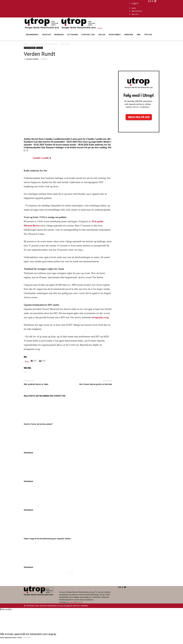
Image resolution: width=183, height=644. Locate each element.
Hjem (26, 44)
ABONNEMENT (32, 35)
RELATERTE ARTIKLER (34, 396)
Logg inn (135, 3)
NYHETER (46, 35)
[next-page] (71, 573)
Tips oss (135, 14)
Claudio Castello (32, 59)
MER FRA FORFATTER (55, 396)
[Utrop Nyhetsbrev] (139, 132)
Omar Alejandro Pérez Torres (11, 637)
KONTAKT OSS (88, 35)
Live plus (40, 48)
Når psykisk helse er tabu (36, 384)
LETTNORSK (73, 35)
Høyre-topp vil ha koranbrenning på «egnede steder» (48, 539)
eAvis (134, 8)
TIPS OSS (148, 35)
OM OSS (102, 35)
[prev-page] (67, 573)
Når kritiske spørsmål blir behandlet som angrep (28, 634)
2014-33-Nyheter (52, 44)
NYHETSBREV (115, 35)
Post (27, 361)
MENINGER (59, 35)
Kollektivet (28, 453)
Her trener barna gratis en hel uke (96, 384)
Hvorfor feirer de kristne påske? (38, 424)
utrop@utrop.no (76, 602)
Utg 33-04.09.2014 (37, 44)
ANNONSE (129, 35)
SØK (139, 35)
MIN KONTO (137, 11)
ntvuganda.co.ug (100, 317)
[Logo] (42, 28)
